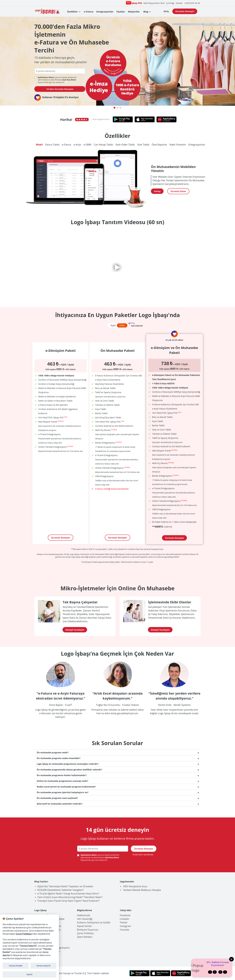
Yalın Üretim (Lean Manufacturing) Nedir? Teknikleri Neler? (70, 897)
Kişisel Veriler (84, 926)
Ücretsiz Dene (178, 191)
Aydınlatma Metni (46, 77)
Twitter (124, 922)
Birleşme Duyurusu (88, 930)
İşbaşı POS (136, 3)
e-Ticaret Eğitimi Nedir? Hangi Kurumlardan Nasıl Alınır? (68, 894)
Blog (146, 12)
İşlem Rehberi (85, 937)
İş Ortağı (170, 3)
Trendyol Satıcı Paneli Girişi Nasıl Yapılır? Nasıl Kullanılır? (68, 901)
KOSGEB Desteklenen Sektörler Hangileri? (60, 890)
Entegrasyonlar (105, 12)
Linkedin (124, 919)
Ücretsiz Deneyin (185, 11)
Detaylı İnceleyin (75, 630)
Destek (179, 3)
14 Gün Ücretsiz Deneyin (60, 89)
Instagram (125, 926)
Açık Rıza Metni (69, 80)
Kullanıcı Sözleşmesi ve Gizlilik (94, 922)
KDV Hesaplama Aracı (135, 886)
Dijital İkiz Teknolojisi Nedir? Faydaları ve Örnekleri (65, 886)
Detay (157, 191)
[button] (115, 108)
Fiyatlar (121, 12)
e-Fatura (89, 12)
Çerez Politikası (85, 933)
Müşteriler (134, 12)
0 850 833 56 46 (192, 3)
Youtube (124, 930)
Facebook (125, 915)
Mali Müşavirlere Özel (154, 3)
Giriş (166, 11)
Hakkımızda (84, 915)
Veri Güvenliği (85, 919)
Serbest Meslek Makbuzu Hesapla (142, 890)
